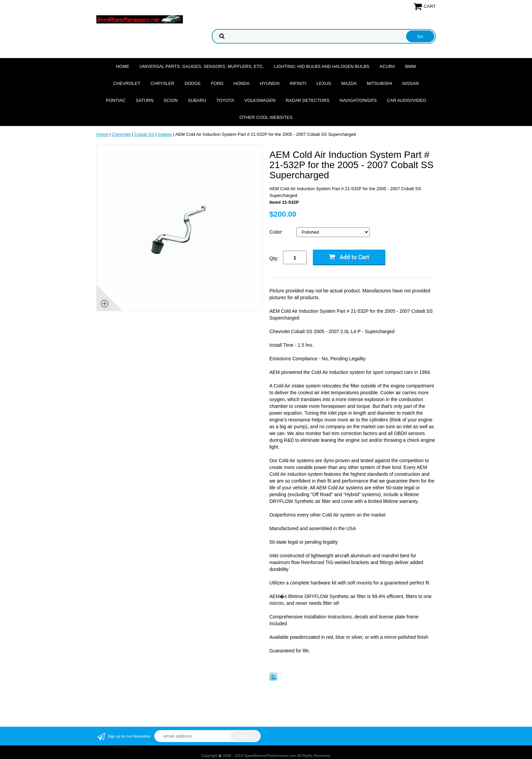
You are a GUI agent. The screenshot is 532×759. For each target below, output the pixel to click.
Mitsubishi (379, 83)
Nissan (411, 83)
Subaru (197, 100)
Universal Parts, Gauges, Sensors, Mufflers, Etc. (202, 66)
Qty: (274, 258)
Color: (277, 232)
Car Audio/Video (406, 100)
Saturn (145, 100)
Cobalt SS (144, 134)
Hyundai (270, 83)
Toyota (225, 100)
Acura (387, 66)
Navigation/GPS (358, 100)
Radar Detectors (308, 100)
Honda (242, 83)
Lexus (324, 83)
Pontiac (116, 100)
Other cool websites (266, 117)
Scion (170, 100)
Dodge (193, 83)
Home (123, 66)
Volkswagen (260, 100)
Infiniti (298, 83)
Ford (217, 83)
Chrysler (162, 83)
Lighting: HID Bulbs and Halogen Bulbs (322, 66)
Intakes (165, 134)
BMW (411, 66)
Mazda (349, 83)
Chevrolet (127, 83)
